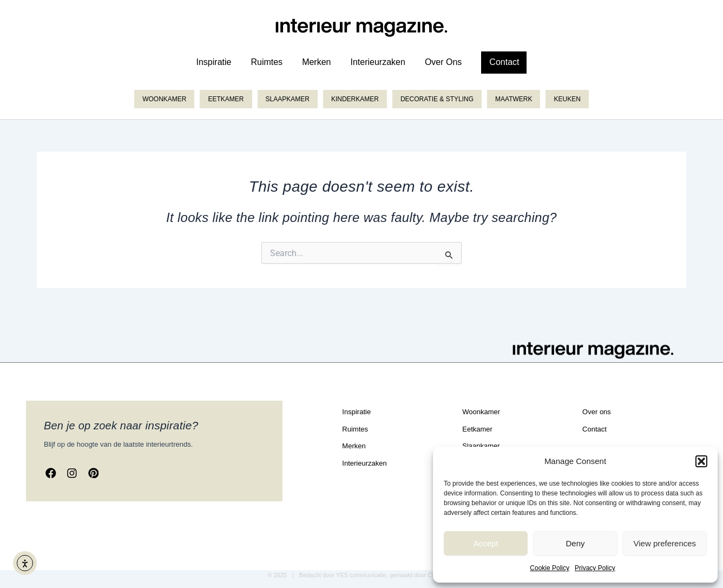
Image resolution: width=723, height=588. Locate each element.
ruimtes (267, 62)
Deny (575, 543)
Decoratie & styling (437, 99)
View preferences (665, 543)
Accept (486, 543)
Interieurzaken (377, 62)
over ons (443, 62)
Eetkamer (226, 99)
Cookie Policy (550, 568)
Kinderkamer (355, 99)
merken (316, 62)
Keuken (567, 99)
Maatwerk (514, 99)
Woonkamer (164, 99)
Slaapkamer (288, 99)
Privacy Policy (595, 568)
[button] (701, 461)
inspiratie (214, 62)
